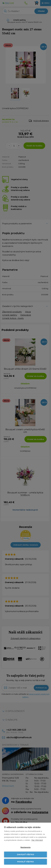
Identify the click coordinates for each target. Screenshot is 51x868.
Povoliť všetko (26, 862)
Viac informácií (37, 840)
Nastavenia (26, 847)
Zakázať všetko (26, 855)
